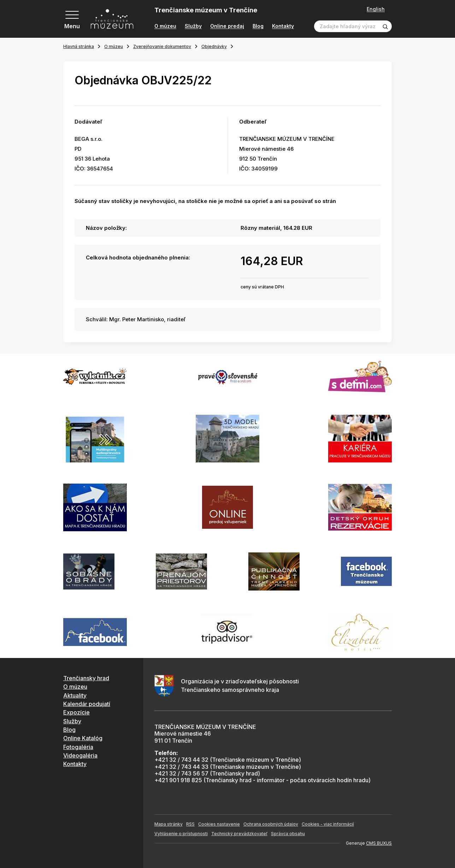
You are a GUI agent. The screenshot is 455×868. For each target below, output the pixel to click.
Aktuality (75, 695)
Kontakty (283, 26)
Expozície (76, 712)
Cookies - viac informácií (328, 824)
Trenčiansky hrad (86, 678)
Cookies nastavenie (219, 824)
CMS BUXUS (379, 843)
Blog (258, 26)
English (376, 9)
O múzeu (165, 26)
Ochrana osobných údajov (271, 824)
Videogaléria (80, 755)
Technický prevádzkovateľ (239, 834)
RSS (190, 824)
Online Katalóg (83, 738)
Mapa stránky (169, 824)
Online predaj (227, 26)
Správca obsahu (288, 834)
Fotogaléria (78, 747)
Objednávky (214, 46)
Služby (193, 26)
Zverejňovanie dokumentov (162, 46)
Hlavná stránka (79, 46)
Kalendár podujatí (87, 704)
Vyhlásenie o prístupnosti (181, 834)
